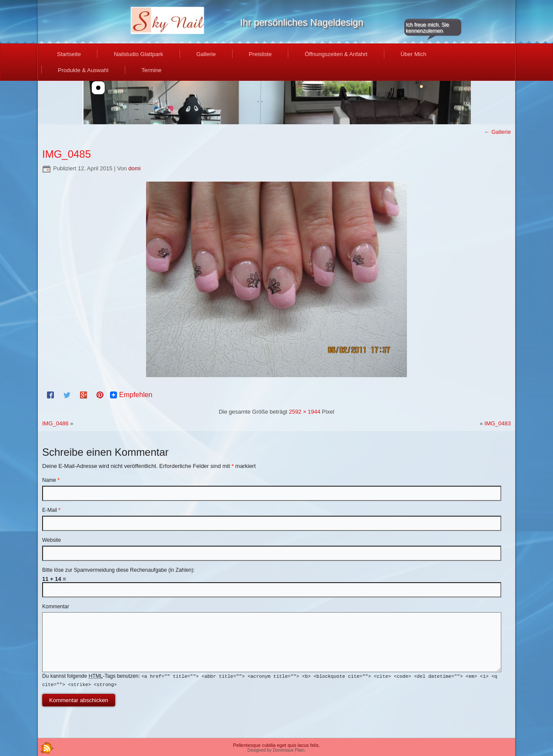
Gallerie (206, 54)
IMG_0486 (55, 423)
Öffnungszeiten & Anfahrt (336, 54)
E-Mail (51, 510)
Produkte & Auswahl (83, 70)
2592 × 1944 (305, 412)
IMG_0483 (498, 423)
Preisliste (260, 54)
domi (134, 168)
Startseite (69, 54)
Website (52, 540)
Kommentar (56, 607)
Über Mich (413, 54)
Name (51, 480)
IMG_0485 (67, 154)
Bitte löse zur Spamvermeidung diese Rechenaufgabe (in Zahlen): (118, 570)
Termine (151, 70)
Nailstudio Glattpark (138, 54)
